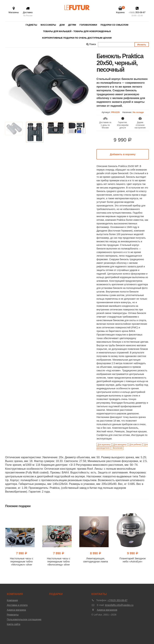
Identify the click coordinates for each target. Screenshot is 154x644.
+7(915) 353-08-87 (117, 600)
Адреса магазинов (107, 610)
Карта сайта (14, 624)
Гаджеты (31, 25)
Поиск (91, 44)
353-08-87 (137, 12)
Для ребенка (135, 445)
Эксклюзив (117, 448)
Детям (72, 25)
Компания (12, 600)
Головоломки (88, 25)
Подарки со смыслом (114, 25)
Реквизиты (13, 615)
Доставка (28, 12)
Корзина (120, 10)
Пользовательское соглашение (24, 619)
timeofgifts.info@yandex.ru (119, 605)
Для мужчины (104, 445)
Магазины (14, 10)
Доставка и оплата (17, 605)
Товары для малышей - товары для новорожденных (77, 31)
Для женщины (120, 445)
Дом (62, 25)
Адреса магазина (16, 610)
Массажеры (48, 25)
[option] (48, 86)
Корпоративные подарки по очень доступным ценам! (77, 38)
